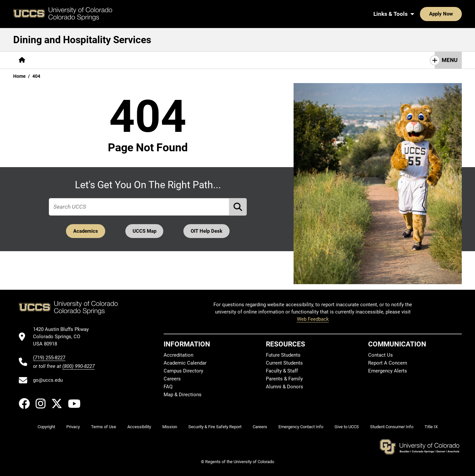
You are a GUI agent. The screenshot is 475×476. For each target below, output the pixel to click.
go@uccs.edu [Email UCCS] (48, 380)
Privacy (73, 427)
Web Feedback (313, 319)
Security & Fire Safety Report (215, 427)
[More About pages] (49, 60)
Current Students (284, 363)
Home (19, 76)
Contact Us (177, 60)
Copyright (46, 427)
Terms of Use (104, 427)
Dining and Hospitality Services (82, 40)
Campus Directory (183, 371)
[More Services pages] (88, 60)
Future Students (283, 355)
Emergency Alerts (388, 371)
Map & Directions (183, 395)
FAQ (168, 387)
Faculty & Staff (282, 371)
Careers (172, 379)
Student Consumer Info (392, 427)
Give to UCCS (347, 427)
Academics (85, 231)
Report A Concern (388, 363)
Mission (170, 427)
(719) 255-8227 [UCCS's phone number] (49, 358)
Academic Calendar (185, 363)
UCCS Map (144, 231)
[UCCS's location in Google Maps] (64, 337)
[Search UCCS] (455, 14)
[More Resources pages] (133, 60)
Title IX (431, 427)
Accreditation (178, 355)
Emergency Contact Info (301, 427)
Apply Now (421, 14)
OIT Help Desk (207, 231)
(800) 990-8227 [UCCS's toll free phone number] (79, 366)
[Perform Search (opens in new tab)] (238, 207)
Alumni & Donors (285, 387)
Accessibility (139, 427)
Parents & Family (284, 379)
